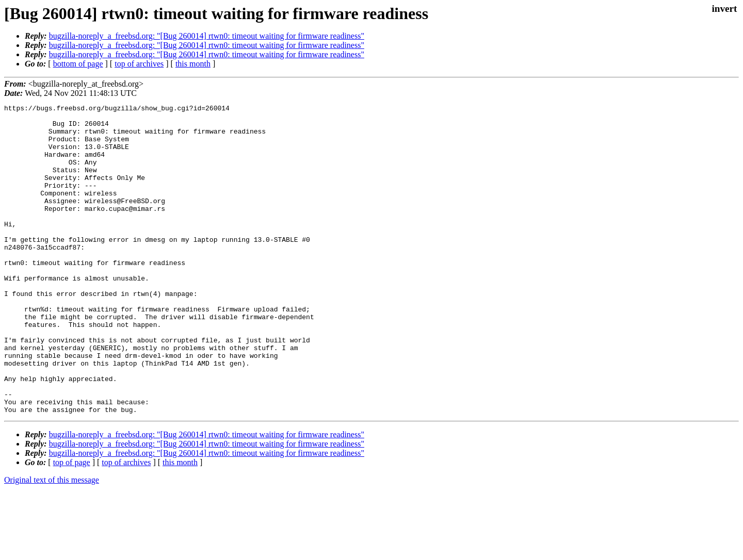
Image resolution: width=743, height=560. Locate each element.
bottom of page (78, 64)
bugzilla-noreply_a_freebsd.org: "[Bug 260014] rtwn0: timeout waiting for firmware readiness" (207, 36)
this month (193, 64)
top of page (72, 524)
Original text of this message (52, 542)
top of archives (139, 64)
